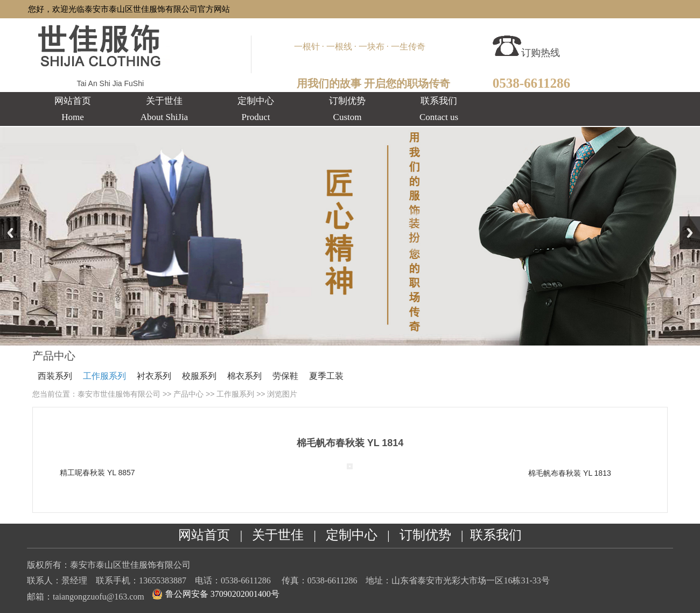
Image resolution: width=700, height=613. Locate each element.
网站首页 (204, 535)
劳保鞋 (285, 376)
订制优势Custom (347, 109)
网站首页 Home (73, 109)
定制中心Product (256, 109)
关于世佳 (278, 535)
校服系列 (199, 376)
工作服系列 (104, 376)
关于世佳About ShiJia (164, 109)
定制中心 (352, 535)
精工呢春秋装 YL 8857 (97, 473)
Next (690, 233)
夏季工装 (326, 376)
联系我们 (496, 535)
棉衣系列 (244, 376)
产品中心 (188, 394)
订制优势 (425, 535)
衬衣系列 (154, 376)
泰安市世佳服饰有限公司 (119, 394)
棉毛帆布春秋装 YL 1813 (570, 473)
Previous (10, 233)
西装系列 (55, 376)
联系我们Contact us (439, 109)
